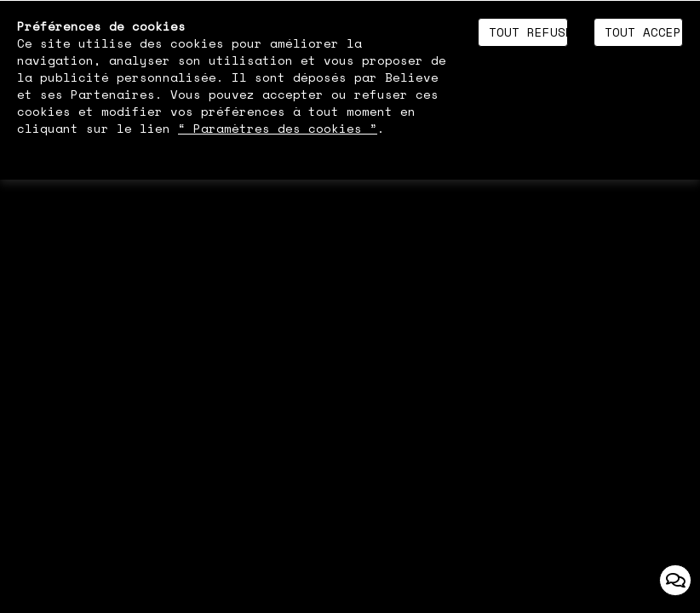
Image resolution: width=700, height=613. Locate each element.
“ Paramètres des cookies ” (278, 129)
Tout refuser (528, 32)
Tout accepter (644, 32)
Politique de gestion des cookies (140, 145)
